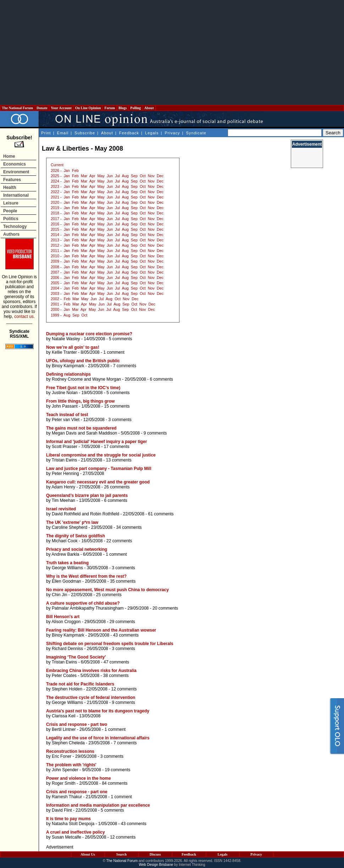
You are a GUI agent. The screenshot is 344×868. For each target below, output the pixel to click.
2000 (55, 309)
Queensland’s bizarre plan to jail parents (87, 495)
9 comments (155, 433)
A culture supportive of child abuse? (83, 603)
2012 (55, 245)
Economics (15, 164)
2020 (55, 202)
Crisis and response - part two (77, 724)
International (16, 195)
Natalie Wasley (66, 339)
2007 (55, 272)
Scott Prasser (65, 447)
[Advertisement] (172, 52)
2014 (55, 235)
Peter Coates (64, 676)
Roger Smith (64, 783)
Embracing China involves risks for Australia (91, 671)
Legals (152, 133)
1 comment (114, 352)
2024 (55, 181)
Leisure (11, 203)
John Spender (65, 770)
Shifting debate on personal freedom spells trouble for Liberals (110, 644)
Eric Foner (62, 756)
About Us (88, 854)
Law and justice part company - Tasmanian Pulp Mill (99, 469)
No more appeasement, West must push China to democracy (107, 590)
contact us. (24, 317)
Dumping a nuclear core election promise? (89, 334)
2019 (55, 208)
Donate (42, 108)
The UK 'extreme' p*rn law (72, 522)
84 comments (115, 783)
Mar (84, 176)
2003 (55, 293)
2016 (55, 224)
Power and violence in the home (79, 778)
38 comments (116, 676)
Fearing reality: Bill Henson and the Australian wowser (101, 630)
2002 (55, 299)
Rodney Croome (67, 379)
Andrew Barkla (65, 554)
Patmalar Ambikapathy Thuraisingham (88, 608)
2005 (55, 283)
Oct (143, 176)
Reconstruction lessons (70, 751)
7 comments (125, 366)
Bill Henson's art (63, 617)
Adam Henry (63, 487)
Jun (110, 176)
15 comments (117, 406)
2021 (55, 197)
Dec (160, 176)
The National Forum (18, 108)
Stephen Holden (67, 689)
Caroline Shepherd (70, 527)
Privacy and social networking (77, 549)
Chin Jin (59, 595)
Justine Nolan (65, 393)
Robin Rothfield (105, 514)
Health (10, 187)
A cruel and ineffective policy (76, 832)
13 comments (119, 460)
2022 (55, 192)
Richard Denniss (67, 649)
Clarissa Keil (64, 716)
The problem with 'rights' (71, 765)
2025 (55, 176)
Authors (11, 234)
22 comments (119, 541)
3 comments (120, 420)
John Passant (65, 406)
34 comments (129, 527)
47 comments (116, 662)
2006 (55, 278)
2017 (55, 219)
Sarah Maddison (102, 433)
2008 (55, 267)
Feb (75, 170)
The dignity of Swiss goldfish (76, 536)
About (149, 108)
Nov (151, 176)
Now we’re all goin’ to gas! (73, 347)
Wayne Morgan (107, 379)
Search (121, 854)
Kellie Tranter (64, 352)
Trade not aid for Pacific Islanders (80, 684)
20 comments (165, 608)
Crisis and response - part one (77, 792)
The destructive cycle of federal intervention (91, 698)
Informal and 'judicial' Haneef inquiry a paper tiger (96, 442)
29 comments (122, 622)
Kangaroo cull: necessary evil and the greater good (98, 482)
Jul (117, 176)
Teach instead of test (67, 415)
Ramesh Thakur (67, 797)
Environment (16, 172)
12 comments (124, 689)
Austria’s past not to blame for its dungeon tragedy (98, 711)
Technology (15, 226)
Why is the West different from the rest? (86, 576)
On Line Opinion (88, 108)
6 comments (161, 379)
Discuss (155, 854)
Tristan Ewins (65, 460)
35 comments (123, 581)
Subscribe (85, 133)
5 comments (120, 339)
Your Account (61, 108)
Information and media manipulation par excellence (98, 805)
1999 (55, 315)
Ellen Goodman (66, 581)
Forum (110, 108)
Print (46, 133)
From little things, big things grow (80, 401)
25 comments (109, 595)
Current (57, 165)
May (101, 176)
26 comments (117, 487)
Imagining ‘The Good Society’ (76, 657)
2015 (55, 229)
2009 (55, 261)
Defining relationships (68, 374)
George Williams (67, 568)
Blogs (123, 108)
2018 (55, 213)
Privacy (172, 133)
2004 (55, 288)
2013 (55, 240)
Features (12, 180)
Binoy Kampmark (68, 366)
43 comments (126, 635)
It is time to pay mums (68, 819)
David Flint (62, 810)
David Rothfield (66, 514)
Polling (136, 108)
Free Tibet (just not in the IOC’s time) (83, 388)
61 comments (161, 514)
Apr (92, 176)
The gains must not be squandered (81, 428)
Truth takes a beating (67, 563)
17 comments (117, 447)
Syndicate (196, 133)
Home (9, 156)
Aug (125, 176)
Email (63, 133)
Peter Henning (65, 474)
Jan (67, 170)
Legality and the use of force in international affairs (98, 738)
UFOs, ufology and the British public (83, 361)
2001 (55, 304)
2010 (55, 256)
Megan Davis (64, 433)
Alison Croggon (66, 622)
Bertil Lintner (64, 729)
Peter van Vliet (66, 420)
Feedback (129, 133)
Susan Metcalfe (66, 837)
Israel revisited (61, 509)
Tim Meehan (63, 500)
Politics (11, 219)
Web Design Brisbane (156, 865)
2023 (55, 186)
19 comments (117, 770)
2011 (55, 251)
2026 (55, 170)
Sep (134, 176)
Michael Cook (65, 541)
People (10, 211)
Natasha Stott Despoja (73, 824)
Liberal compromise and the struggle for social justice (101, 455)
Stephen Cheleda (68, 743)
